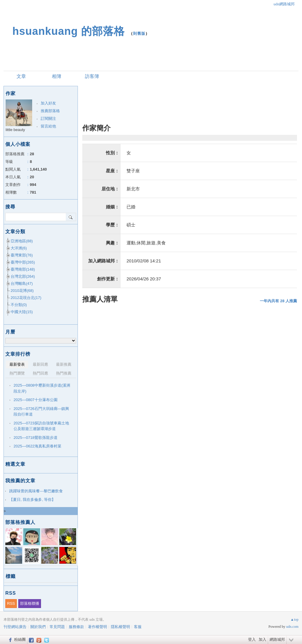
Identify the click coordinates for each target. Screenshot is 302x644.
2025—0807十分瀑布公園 (36, 400)
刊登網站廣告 (15, 627)
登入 (252, 639)
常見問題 (57, 627)
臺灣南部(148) (23, 269)
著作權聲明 (97, 627)
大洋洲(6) (19, 248)
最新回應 (40, 364)
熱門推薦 (64, 373)
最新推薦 (64, 364)
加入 (262, 639)
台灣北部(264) (23, 276)
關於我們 (38, 627)
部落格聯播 (30, 603)
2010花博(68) (22, 291)
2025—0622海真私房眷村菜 (37, 446)
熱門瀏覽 (17, 373)
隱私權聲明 (120, 627)
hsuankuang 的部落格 (69, 31)
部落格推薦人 (20, 522)
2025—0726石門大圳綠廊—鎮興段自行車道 (41, 412)
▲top (294, 620)
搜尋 (71, 217)
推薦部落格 (50, 111)
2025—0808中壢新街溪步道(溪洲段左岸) (42, 388)
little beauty (15, 130)
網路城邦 (277, 639)
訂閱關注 (48, 118)
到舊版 (139, 33)
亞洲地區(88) (22, 241)
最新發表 (17, 364)
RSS (11, 603)
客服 (138, 627)
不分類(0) (19, 305)
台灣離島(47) (22, 283)
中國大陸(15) (22, 312)
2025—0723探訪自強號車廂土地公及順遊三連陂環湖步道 (41, 426)
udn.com (292, 627)
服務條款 (76, 627)
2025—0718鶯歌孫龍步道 (36, 438)
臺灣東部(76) (22, 255)
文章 (21, 76)
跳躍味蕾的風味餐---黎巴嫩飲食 (36, 491)
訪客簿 (92, 76)
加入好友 (48, 103)
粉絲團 (20, 639)
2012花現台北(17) (26, 298)
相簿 (57, 76)
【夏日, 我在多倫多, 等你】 (32, 500)
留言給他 (48, 126)
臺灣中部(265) (23, 262)
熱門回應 (40, 373)
